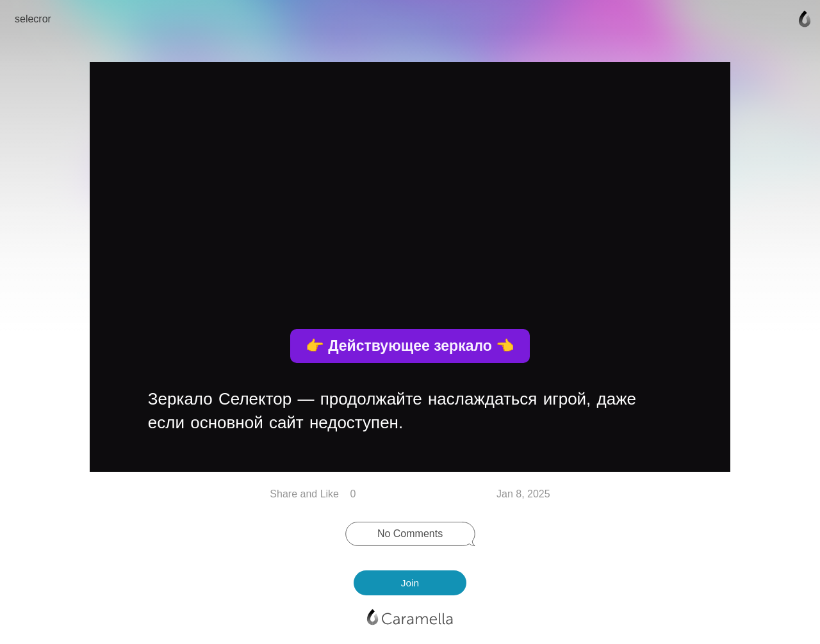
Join (410, 583)
